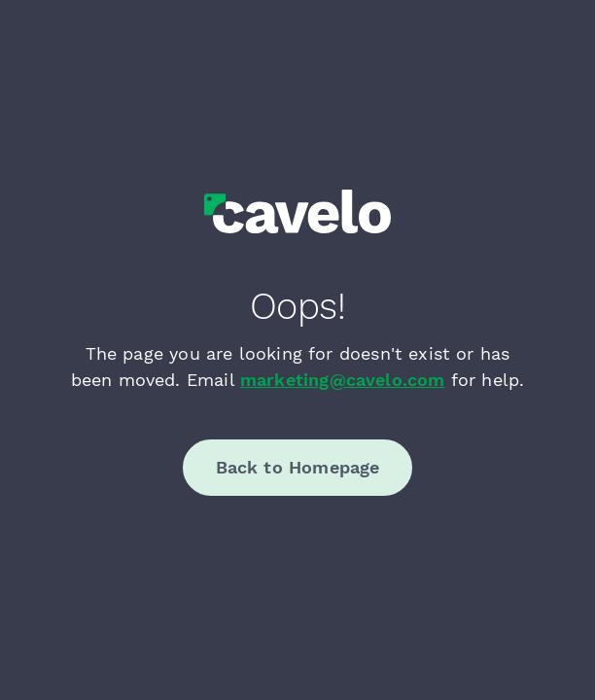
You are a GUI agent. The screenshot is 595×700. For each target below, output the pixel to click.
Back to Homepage (298, 467)
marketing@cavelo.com (343, 380)
